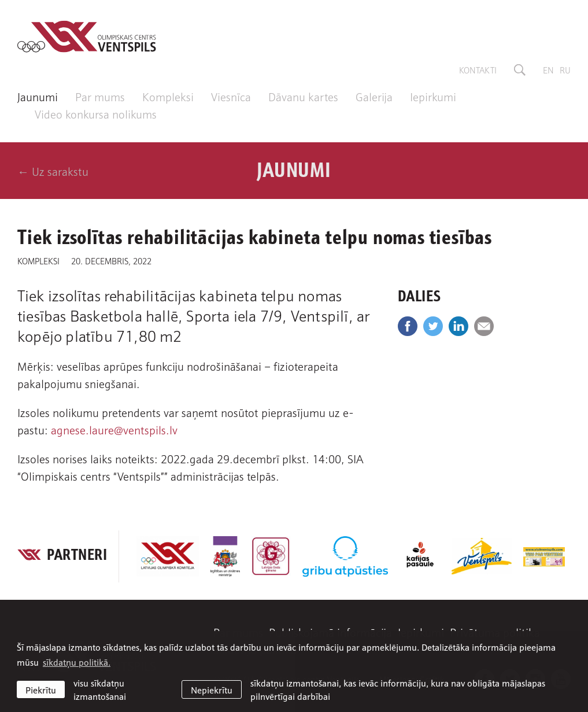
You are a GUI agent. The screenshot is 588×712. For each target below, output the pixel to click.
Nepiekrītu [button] (212, 689)
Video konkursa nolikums (96, 113)
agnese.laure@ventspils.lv (114, 429)
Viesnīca (231, 96)
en (548, 69)
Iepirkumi (433, 96)
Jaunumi (38, 96)
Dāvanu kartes (303, 96)
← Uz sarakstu (53, 171)
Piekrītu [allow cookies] (41, 689)
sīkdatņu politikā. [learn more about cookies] (77, 662)
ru (565, 69)
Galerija (374, 96)
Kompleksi (168, 96)
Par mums (100, 96)
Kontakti (478, 69)
